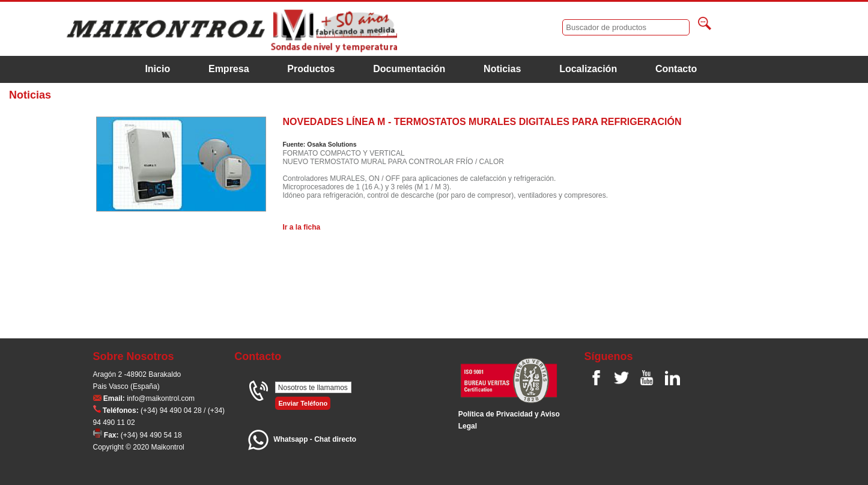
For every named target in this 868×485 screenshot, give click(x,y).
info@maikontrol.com (161, 398)
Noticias (502, 69)
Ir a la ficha (301, 227)
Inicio (157, 69)
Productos (311, 69)
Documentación (409, 69)
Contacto (676, 69)
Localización (588, 69)
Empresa (229, 69)
